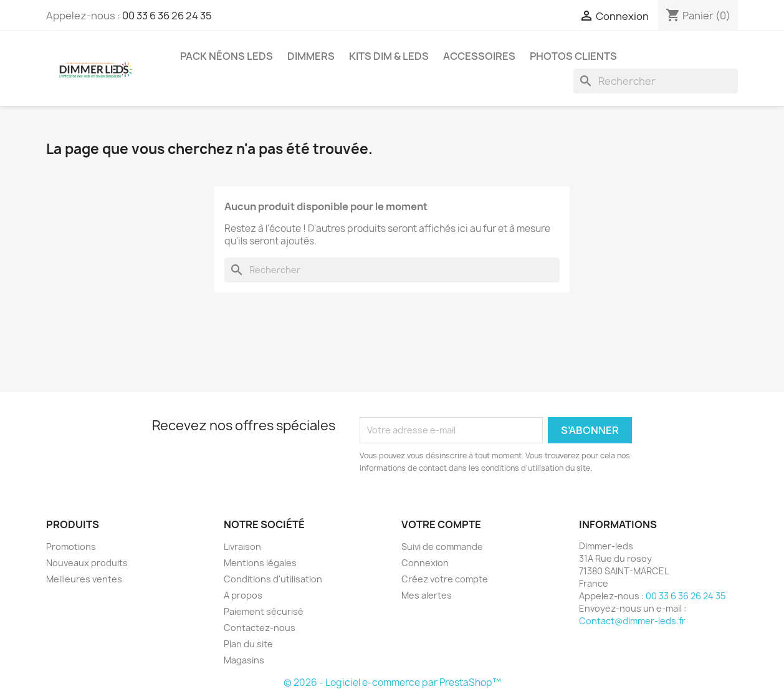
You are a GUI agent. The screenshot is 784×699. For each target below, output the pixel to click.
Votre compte (441, 524)
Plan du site (248, 644)
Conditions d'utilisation (273, 579)
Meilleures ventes (84, 579)
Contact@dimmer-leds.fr (632, 621)
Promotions (71, 547)
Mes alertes (427, 595)
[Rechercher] (656, 81)
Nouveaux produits (87, 563)
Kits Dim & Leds (389, 56)
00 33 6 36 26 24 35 (167, 16)
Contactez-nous (260, 628)
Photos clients (573, 56)
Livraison (242, 547)
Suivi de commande (442, 547)
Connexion (425, 563)
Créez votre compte (445, 579)
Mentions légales (260, 563)
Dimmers (311, 56)
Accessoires (479, 56)
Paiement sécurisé (264, 611)
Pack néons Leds (227, 56)
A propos (243, 595)
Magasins (244, 660)
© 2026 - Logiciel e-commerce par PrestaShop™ (392, 682)
